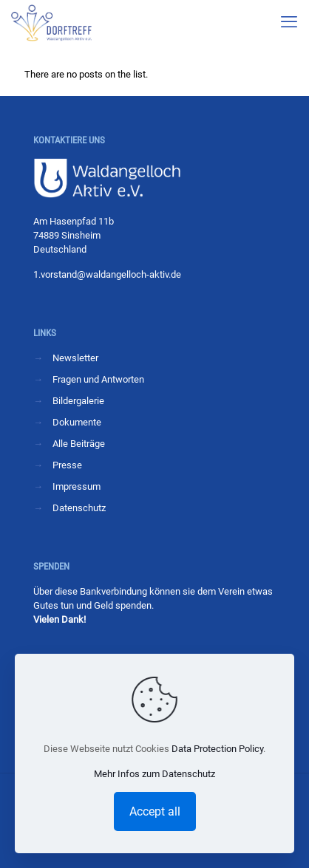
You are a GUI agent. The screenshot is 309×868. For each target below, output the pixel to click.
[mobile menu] (289, 22)
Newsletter (75, 358)
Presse (67, 465)
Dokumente (77, 422)
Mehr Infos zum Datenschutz (154, 774)
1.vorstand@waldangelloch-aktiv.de (107, 274)
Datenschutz (79, 508)
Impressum (77, 486)
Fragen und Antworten (98, 379)
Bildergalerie (78, 401)
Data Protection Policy (217, 749)
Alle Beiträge (79, 444)
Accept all (155, 811)
